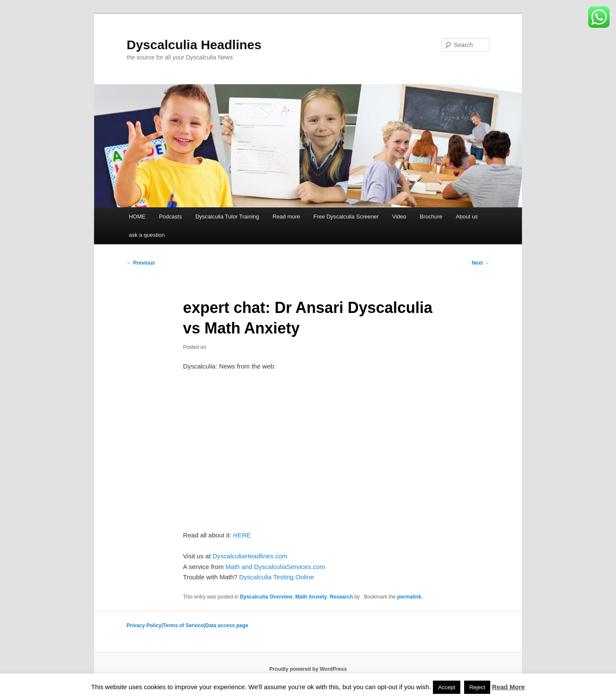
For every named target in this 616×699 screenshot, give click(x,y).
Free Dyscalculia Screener (346, 217)
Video (399, 217)
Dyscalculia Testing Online (277, 577)
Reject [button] (477, 687)
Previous (141, 263)
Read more (286, 217)
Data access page (227, 625)
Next (481, 263)
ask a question (147, 235)
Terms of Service (184, 625)
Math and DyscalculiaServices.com (275, 567)
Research (341, 597)
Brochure (431, 217)
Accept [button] (447, 687)
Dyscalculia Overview (266, 597)
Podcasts (170, 217)
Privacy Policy (144, 625)
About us (467, 217)
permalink (409, 597)
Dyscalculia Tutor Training (227, 217)
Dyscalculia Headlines (194, 45)
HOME (137, 217)
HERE (242, 535)
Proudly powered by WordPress (308, 669)
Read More (508, 687)
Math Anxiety (311, 597)
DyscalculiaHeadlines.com (250, 556)
